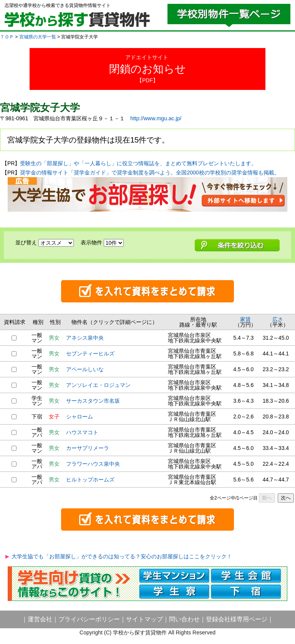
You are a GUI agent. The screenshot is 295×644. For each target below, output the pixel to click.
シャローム (80, 417)
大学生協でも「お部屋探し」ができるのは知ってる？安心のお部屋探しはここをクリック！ (122, 556)
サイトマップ (144, 619)
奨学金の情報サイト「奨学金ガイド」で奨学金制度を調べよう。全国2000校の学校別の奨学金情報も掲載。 (150, 173)
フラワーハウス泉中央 (93, 464)
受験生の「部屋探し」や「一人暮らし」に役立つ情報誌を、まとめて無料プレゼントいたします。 (138, 163)
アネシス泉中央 (85, 338)
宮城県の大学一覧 (38, 37)
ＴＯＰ (7, 37)
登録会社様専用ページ (237, 619)
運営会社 (40, 619)
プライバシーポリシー (89, 619)
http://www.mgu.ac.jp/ (156, 118)
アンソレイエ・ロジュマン (98, 385)
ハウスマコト (82, 432)
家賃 (245, 319)
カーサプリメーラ (88, 448)
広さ (278, 319)
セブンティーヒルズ (90, 354)
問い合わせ (184, 619)
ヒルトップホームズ (90, 480)
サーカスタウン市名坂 (93, 401)
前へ (267, 498)
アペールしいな (85, 369)
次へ (286, 498)
